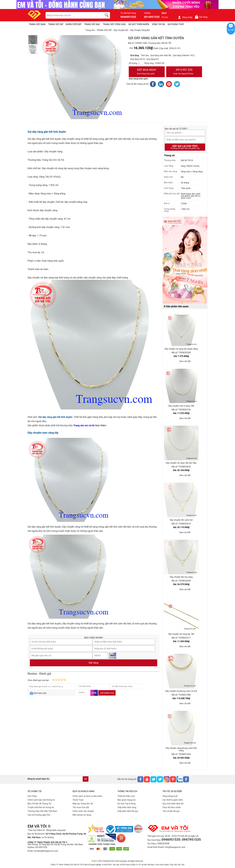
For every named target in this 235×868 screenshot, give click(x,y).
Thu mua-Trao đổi (81, 807)
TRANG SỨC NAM (37, 24)
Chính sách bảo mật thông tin (41, 800)
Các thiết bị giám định (173, 800)
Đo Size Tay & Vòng (126, 804)
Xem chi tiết (185, 361)
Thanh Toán (78, 800)
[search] (107, 15)
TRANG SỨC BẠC (92, 24)
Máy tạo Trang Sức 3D (83, 804)
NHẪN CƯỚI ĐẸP (74, 24)
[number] (141, 63)
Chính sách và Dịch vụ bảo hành (87, 796)
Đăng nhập (185, 17)
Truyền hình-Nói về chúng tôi (41, 807)
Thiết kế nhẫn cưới (126, 796)
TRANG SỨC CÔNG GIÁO (114, 24)
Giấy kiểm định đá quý (128, 811)
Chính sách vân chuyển (83, 811)
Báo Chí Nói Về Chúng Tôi (39, 804)
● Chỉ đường (48, 837)
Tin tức (165, 17)
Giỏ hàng (201, 17)
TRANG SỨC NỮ (56, 24)
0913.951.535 (184, 72)
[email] (66, 779)
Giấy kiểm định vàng (127, 807)
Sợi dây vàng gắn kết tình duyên (47, 132)
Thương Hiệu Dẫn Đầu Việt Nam (42, 811)
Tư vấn (231, 30)
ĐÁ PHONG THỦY (176, 24)
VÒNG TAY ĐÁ (158, 24)
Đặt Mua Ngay (147, 72)
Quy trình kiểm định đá (173, 804)
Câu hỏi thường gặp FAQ (39, 815)
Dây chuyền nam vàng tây (43, 433)
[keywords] (73, 15)
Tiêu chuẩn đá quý (171, 811)
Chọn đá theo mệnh (172, 807)
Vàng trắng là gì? (170, 796)
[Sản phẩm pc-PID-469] (185, 260)
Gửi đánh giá (107, 693)
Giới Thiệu (32, 796)
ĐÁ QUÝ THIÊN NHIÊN (139, 24)
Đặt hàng (94, 663)
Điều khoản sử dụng (82, 815)
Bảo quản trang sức (127, 800)
